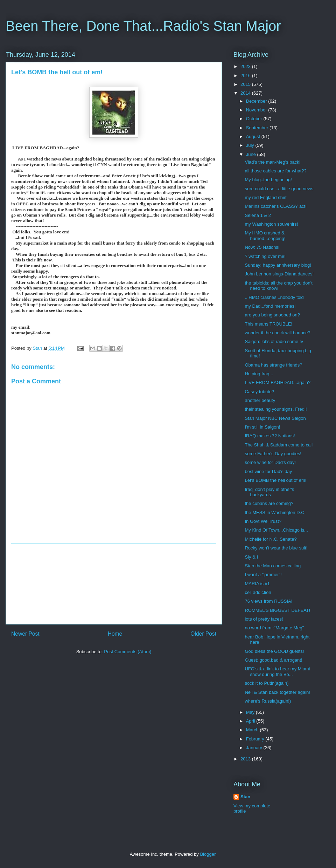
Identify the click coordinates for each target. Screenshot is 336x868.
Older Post (203, 634)
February (256, 739)
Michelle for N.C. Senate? (271, 539)
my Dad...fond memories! (270, 306)
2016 (246, 76)
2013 (246, 759)
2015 (246, 84)
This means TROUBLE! (268, 324)
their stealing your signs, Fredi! (276, 409)
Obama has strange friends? (273, 365)
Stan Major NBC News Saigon (275, 418)
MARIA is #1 (257, 584)
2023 (246, 66)
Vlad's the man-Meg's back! (272, 162)
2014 (246, 93)
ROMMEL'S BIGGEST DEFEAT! (277, 610)
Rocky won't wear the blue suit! (276, 548)
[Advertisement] (114, 584)
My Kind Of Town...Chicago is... (276, 530)
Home (115, 634)
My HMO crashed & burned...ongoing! (265, 236)
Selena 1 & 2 (258, 215)
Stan (245, 797)
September (258, 128)
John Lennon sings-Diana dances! (279, 274)
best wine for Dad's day (268, 471)
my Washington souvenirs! (271, 224)
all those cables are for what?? (275, 171)
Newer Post (25, 634)
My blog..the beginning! (268, 180)
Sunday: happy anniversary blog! (278, 265)
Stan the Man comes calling (273, 566)
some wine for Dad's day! (270, 462)
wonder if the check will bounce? (277, 333)
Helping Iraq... (259, 374)
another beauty (260, 400)
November (257, 110)
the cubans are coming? (269, 503)
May (251, 712)
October (255, 119)
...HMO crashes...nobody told (274, 297)
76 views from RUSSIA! (268, 601)
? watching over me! (265, 256)
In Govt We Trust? (263, 521)
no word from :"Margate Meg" (274, 628)
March (253, 730)
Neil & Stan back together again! (277, 692)
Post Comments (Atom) (128, 652)
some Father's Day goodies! (273, 454)
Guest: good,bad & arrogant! (273, 660)
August (254, 136)
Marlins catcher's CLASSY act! (275, 206)
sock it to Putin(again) (267, 683)
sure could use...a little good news (279, 189)
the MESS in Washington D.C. (275, 512)
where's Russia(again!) (268, 701)
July (251, 145)
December (257, 101)
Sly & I (251, 557)
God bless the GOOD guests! (274, 651)
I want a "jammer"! (263, 575)
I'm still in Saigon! (262, 427)
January (255, 748)
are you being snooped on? (272, 315)
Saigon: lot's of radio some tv (274, 341)
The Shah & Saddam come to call (279, 445)
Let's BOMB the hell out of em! (275, 480)
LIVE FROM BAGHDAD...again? (278, 382)
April (251, 721)
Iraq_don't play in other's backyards (269, 492)
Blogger (208, 854)
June (252, 154)
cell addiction (258, 592)
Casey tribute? (259, 392)
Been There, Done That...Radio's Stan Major (143, 26)
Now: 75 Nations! (262, 247)
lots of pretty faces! (264, 619)
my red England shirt (265, 197)
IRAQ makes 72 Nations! (270, 436)
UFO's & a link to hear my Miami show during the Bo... (277, 672)
